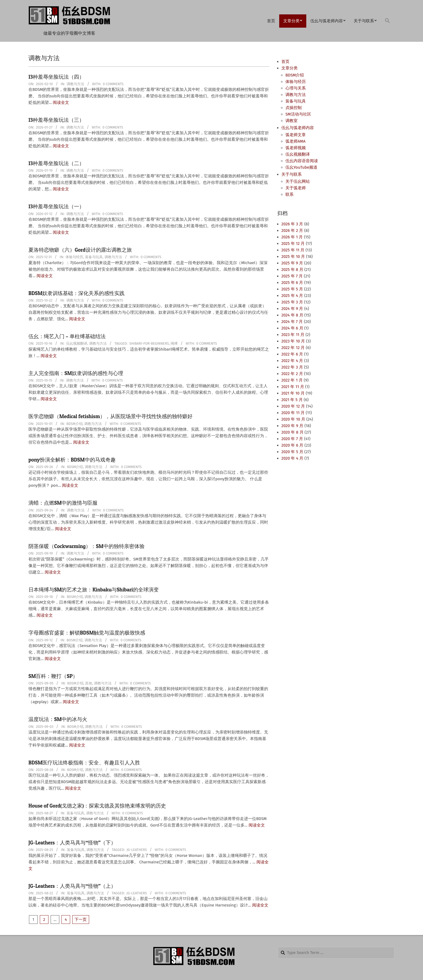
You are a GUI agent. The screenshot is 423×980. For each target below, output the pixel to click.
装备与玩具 (94, 257)
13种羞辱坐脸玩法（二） (56, 163)
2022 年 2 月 (292, 374)
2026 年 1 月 (292, 237)
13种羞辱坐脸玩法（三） (56, 120)
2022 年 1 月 (292, 380)
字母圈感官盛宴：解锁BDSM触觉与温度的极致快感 (87, 633)
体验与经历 (74, 257)
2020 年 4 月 (292, 458)
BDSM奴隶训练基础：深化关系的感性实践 (77, 293)
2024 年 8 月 (292, 315)
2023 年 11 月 (293, 335)
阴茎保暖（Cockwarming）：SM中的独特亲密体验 (87, 546)
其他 (89, 683)
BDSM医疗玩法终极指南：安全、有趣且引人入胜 (84, 763)
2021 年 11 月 (293, 387)
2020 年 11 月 (293, 413)
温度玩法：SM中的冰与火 (58, 719)
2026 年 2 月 (292, 230)
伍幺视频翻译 (77, 343)
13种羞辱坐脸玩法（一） (56, 206)
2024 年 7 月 (292, 322)
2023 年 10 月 (293, 341)
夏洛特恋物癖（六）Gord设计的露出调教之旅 (80, 250)
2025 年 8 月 (292, 270)
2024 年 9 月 (292, 309)
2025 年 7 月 (292, 276)
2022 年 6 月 (292, 354)
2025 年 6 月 (292, 283)
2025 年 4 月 (292, 296)
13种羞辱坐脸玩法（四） (56, 77)
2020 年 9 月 (292, 426)
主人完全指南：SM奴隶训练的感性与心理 (76, 373)
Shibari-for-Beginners (149, 343)
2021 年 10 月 (293, 393)
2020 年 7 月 (292, 439)
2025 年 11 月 (293, 250)
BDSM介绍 (74, 424)
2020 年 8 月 (292, 432)
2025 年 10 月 (293, 257)
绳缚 (174, 343)
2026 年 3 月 (292, 224)
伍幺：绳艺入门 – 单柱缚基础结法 (67, 336)
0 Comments (113, 84)
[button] (388, 21)
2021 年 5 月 (292, 400)
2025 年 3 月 (292, 302)
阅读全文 (61, 103)
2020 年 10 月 (293, 419)
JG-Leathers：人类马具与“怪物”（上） (72, 886)
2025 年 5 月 (292, 289)
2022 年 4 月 (292, 361)
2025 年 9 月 (292, 263)
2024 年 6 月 (292, 328)
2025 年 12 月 (293, 244)
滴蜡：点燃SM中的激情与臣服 (63, 503)
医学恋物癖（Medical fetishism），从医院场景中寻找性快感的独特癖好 (110, 416)
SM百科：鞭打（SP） (53, 676)
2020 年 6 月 (292, 445)
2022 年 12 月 (293, 348)
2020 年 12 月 (293, 406)
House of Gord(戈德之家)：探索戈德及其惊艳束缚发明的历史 (97, 806)
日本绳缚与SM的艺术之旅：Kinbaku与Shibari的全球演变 (94, 590)
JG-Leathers (137, 850)
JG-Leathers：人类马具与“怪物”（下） (72, 843)
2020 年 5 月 (292, 452)
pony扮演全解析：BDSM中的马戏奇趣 (72, 460)
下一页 (81, 920)
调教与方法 (75, 84)
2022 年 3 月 (292, 367)
